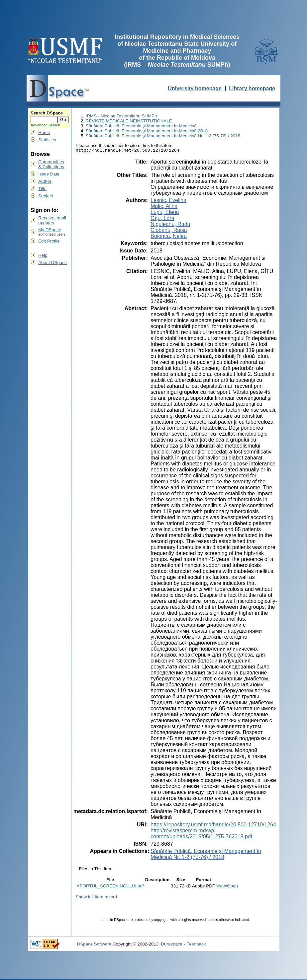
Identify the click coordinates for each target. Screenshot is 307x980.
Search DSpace (47, 113)
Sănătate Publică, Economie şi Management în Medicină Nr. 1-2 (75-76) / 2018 (163, 136)
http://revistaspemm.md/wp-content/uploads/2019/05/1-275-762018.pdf (201, 835)
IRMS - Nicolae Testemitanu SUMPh (121, 116)
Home (44, 133)
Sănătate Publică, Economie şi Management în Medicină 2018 (147, 131)
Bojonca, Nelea (169, 237)
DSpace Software (94, 945)
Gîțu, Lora (162, 219)
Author (45, 181)
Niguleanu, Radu (170, 225)
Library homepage (252, 88)
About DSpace (52, 263)
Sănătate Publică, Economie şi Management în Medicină (141, 126)
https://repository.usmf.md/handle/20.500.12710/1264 (213, 826)
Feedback (196, 945)
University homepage (195, 88)
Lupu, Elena (165, 213)
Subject (46, 196)
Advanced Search (45, 125)
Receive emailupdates (52, 220)
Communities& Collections (51, 164)
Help (43, 255)
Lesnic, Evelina (168, 201)
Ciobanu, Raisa (169, 231)
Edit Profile (49, 241)
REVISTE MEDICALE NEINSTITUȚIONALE (129, 121)
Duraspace (171, 945)
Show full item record (96, 898)
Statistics (47, 140)
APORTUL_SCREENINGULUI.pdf (110, 887)
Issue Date (49, 174)
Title (42, 189)
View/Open (227, 887)
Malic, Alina (164, 207)
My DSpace (50, 230)
